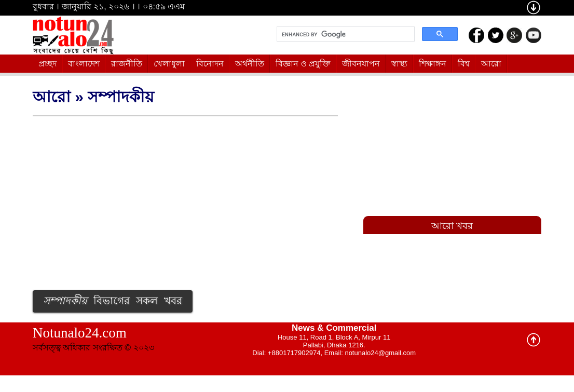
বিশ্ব (464, 64)
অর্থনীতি (250, 64)
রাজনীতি (127, 64)
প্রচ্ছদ (47, 64)
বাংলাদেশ (84, 64)
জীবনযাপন (361, 64)
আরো (491, 64)
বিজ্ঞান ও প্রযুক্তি (303, 64)
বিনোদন (210, 64)
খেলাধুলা (169, 64)
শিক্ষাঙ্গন (433, 64)
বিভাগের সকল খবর (113, 301)
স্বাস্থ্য (399, 64)
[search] (345, 34)
